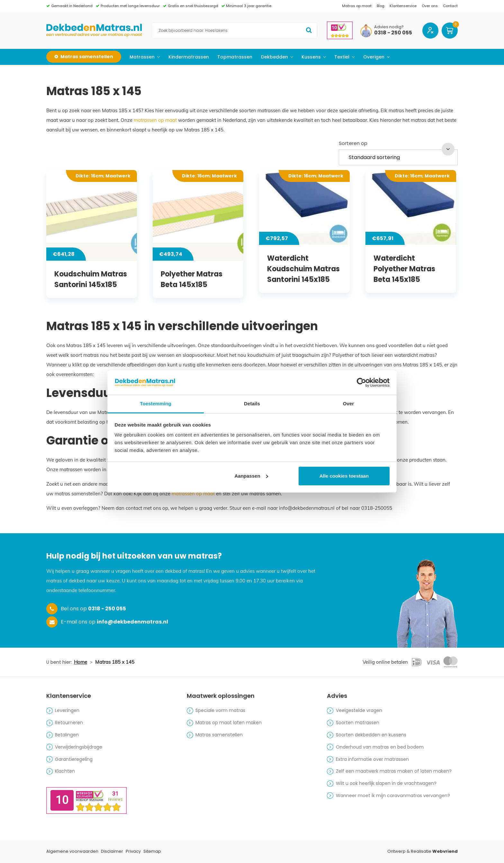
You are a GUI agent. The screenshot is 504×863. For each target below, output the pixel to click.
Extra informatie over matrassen (372, 759)
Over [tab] (349, 404)
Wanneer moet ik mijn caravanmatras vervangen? (393, 796)
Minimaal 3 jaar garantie (249, 6)
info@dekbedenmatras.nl (132, 622)
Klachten (65, 771)
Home (81, 662)
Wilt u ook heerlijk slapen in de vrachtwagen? (386, 783)
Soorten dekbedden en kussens (371, 735)
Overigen (374, 57)
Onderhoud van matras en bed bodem (380, 747)
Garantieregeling (74, 759)
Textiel (342, 57)
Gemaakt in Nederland (72, 6)
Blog (381, 6)
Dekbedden (274, 57)
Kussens (311, 57)
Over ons (430, 6)
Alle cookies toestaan (344, 476)
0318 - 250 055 (393, 33)
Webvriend (445, 851)
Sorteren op (353, 143)
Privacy (133, 851)
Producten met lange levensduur (130, 6)
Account (430, 31)
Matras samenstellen (219, 735)
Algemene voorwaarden (72, 851)
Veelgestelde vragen (359, 710)
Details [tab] (252, 404)
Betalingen (67, 735)
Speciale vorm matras (220, 710)
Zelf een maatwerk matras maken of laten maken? (394, 771)
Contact (450, 6)
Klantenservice (403, 6)
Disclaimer (112, 851)
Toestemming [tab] (156, 404)
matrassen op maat (155, 120)
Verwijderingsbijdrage (79, 747)
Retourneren (69, 723)
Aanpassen (251, 476)
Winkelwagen (450, 31)
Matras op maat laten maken (229, 723)
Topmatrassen (235, 57)
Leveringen (67, 710)
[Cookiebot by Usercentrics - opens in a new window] (361, 382)
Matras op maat (357, 6)
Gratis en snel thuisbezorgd (193, 6)
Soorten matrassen (358, 723)
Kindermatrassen (189, 57)
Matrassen (142, 57)
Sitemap (152, 851)
